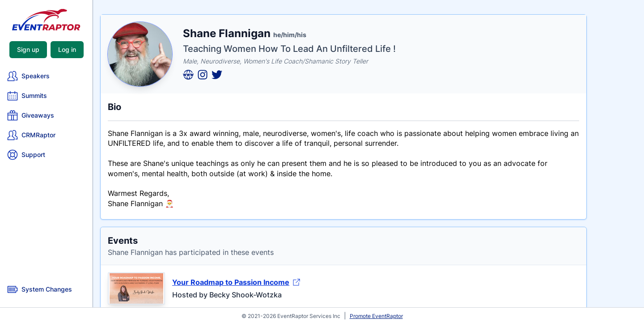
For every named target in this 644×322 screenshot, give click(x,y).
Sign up (28, 49)
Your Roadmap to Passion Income (236, 282)
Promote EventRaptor (376, 316)
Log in (67, 49)
